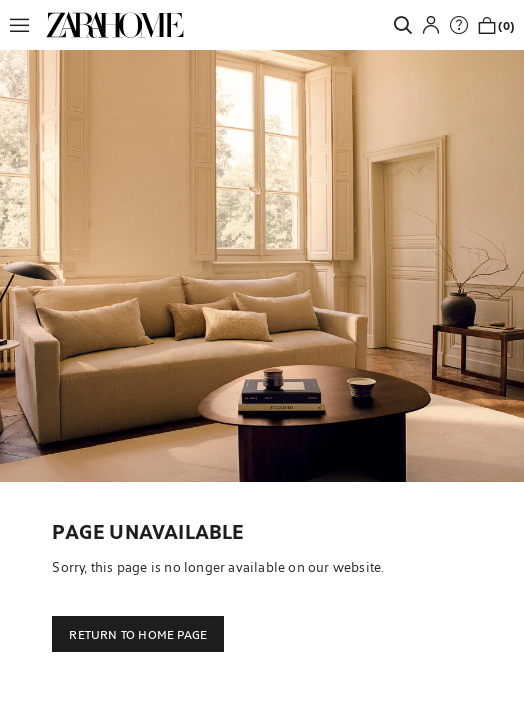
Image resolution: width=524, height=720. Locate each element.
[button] (25, 25)
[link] (115, 25)
